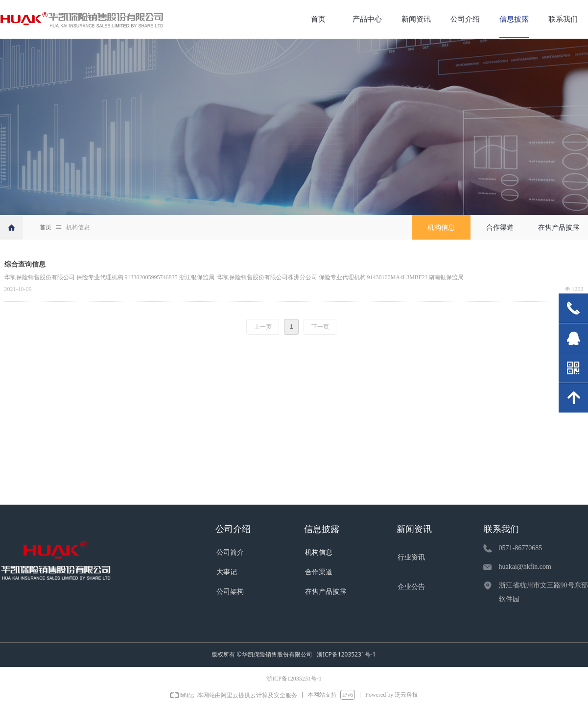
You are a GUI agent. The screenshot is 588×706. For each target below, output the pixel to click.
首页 (46, 227)
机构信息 (78, 227)
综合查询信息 (25, 264)
